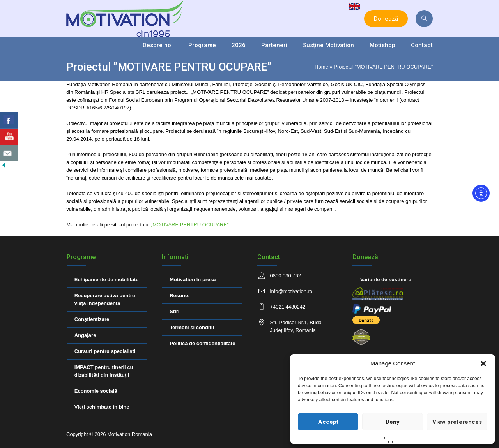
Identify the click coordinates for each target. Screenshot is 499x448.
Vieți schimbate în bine (102, 407)
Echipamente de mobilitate (107, 280)
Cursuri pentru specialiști (105, 351)
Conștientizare (92, 319)
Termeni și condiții (192, 327)
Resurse (180, 295)
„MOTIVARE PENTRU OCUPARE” (189, 225)
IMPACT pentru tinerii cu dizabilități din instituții (104, 371)
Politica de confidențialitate (202, 343)
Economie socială (96, 391)
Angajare (85, 335)
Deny (393, 422)
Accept (328, 422)
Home (321, 67)
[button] (483, 363)
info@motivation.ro (291, 291)
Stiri (174, 311)
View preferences (457, 422)
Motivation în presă (193, 280)
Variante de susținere (386, 280)
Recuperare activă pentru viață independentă (105, 299)
